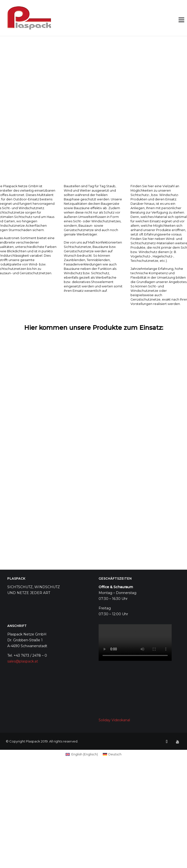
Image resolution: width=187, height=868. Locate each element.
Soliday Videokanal (114, 720)
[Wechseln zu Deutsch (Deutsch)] (112, 755)
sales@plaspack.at (23, 661)
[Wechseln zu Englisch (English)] (82, 755)
